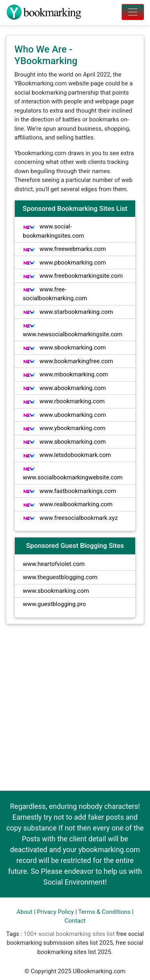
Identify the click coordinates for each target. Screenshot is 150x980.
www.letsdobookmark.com (67, 455)
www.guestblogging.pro (54, 604)
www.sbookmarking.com (64, 348)
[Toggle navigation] (133, 12)
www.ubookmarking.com (64, 415)
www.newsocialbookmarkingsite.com (73, 330)
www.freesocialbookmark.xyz (70, 518)
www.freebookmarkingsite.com (73, 276)
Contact (75, 921)
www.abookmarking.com (64, 388)
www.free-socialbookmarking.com (55, 294)
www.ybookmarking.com (64, 428)
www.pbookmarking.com (64, 263)
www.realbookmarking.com (68, 504)
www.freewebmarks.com (64, 249)
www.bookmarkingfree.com (68, 361)
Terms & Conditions (105, 912)
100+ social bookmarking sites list (69, 934)
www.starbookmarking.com (68, 312)
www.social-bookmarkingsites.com (53, 231)
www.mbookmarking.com (65, 374)
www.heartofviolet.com (54, 564)
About (24, 912)
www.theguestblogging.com (60, 577)
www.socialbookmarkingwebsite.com (73, 474)
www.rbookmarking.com (64, 401)
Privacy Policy (55, 912)
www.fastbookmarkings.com (69, 491)
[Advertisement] (75, 707)
